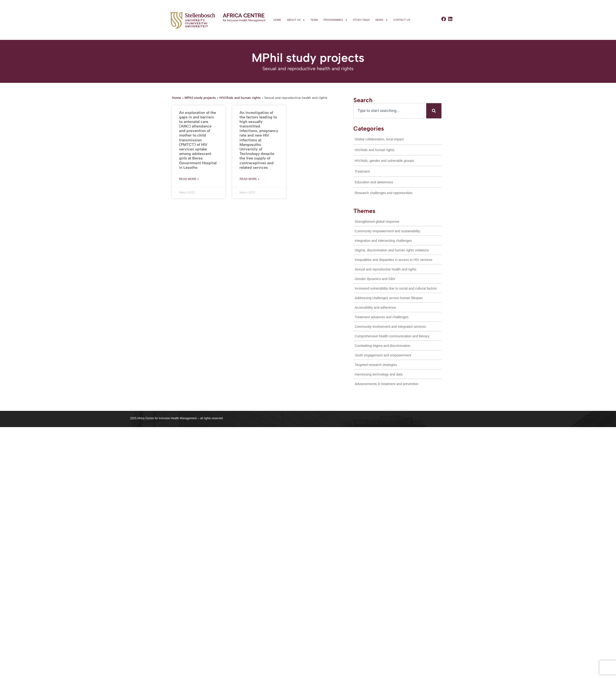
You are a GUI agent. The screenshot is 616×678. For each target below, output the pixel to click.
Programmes (335, 20)
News (381, 20)
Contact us (402, 20)
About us (296, 20)
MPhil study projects (200, 98)
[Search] (434, 111)
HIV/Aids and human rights (240, 98)
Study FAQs (361, 20)
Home (277, 20)
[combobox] (389, 111)
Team (314, 20)
